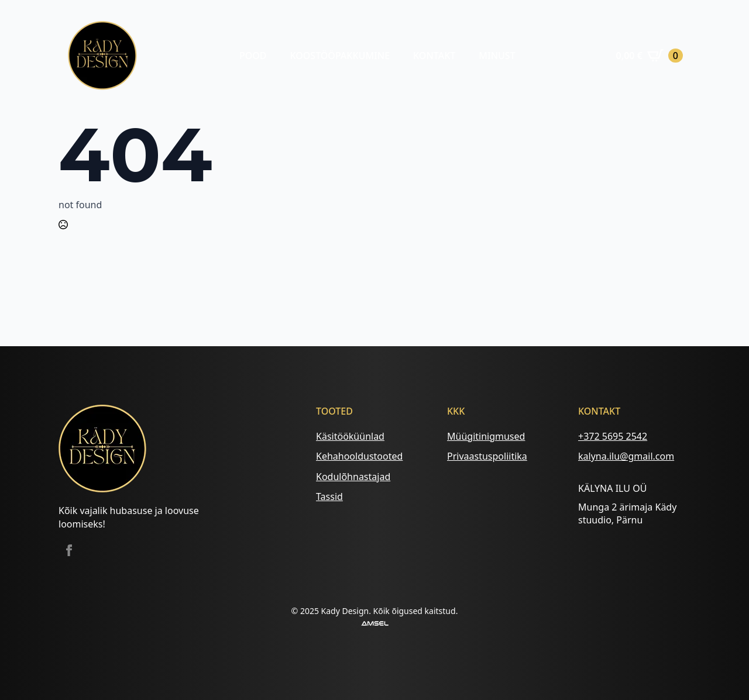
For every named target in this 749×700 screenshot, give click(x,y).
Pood (253, 56)
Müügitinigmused (486, 436)
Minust (497, 56)
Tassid (329, 496)
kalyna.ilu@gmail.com (626, 456)
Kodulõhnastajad (353, 477)
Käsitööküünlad (350, 436)
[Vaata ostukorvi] (650, 56)
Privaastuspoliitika (487, 456)
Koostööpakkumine (340, 56)
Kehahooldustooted (359, 456)
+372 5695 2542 (613, 436)
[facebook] (69, 550)
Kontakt (434, 56)
